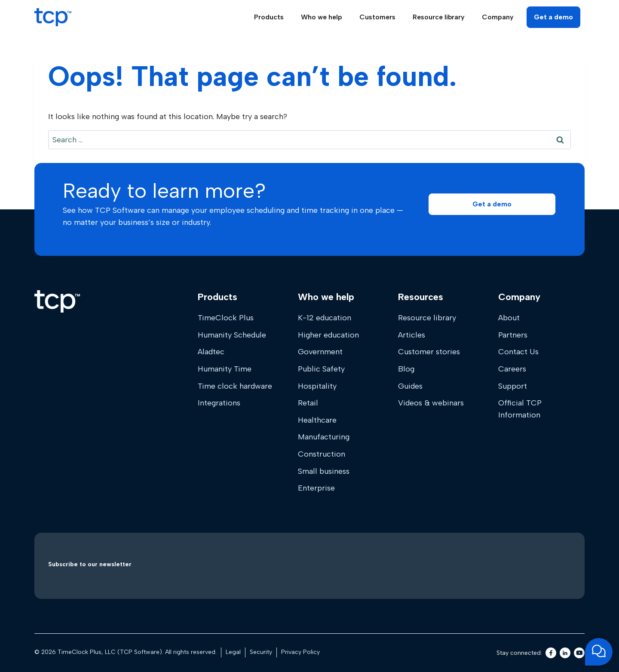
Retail (308, 403)
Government (320, 352)
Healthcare (317, 420)
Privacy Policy (300, 652)
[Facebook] (551, 653)
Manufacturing (324, 437)
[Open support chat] (599, 652)
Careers (512, 369)
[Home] (57, 301)
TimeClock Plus (226, 318)
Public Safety (321, 369)
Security (261, 652)
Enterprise (316, 488)
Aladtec (211, 352)
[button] (492, 204)
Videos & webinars (431, 403)
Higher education (328, 335)
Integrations (219, 403)
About (509, 318)
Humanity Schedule (232, 335)
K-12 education (325, 318)
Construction (322, 454)
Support (513, 386)
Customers (377, 17)
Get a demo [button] (553, 17)
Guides (410, 386)
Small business (324, 471)
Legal (233, 652)
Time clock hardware (235, 386)
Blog (406, 369)
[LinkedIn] (565, 653)
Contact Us (518, 352)
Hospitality (317, 386)
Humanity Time (225, 369)
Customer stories (429, 352)
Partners (513, 335)
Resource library (427, 318)
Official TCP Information (520, 409)
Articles (412, 335)
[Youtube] (579, 653)
